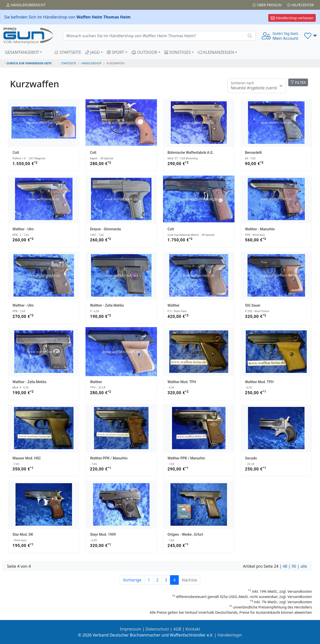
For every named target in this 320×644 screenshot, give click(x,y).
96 (294, 566)
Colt (16, 153)
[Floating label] (257, 86)
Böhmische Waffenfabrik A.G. (191, 153)
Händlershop (91, 63)
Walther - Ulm (23, 229)
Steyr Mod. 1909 (103, 534)
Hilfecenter (300, 5)
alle (304, 566)
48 (285, 566)
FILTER (298, 82)
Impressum (130, 629)
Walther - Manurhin (260, 229)
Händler (26, 5)
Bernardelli (253, 153)
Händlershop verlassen (292, 18)
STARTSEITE (68, 52)
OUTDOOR (144, 52)
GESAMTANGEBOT (22, 52)
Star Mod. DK (23, 534)
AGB (177, 629)
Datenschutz (157, 629)
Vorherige (132, 580)
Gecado (251, 458)
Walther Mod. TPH (182, 382)
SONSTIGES (177, 52)
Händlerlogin (230, 635)
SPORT (115, 52)
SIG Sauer (253, 305)
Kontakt (193, 629)
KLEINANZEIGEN (216, 52)
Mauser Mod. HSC (27, 458)
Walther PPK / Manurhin (109, 458)
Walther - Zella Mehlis (107, 305)
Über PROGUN (267, 5)
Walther (173, 305)
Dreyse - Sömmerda (105, 229)
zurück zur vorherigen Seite (28, 63)
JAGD (92, 52)
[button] (311, 36)
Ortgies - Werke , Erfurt (185, 534)
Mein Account (285, 36)
